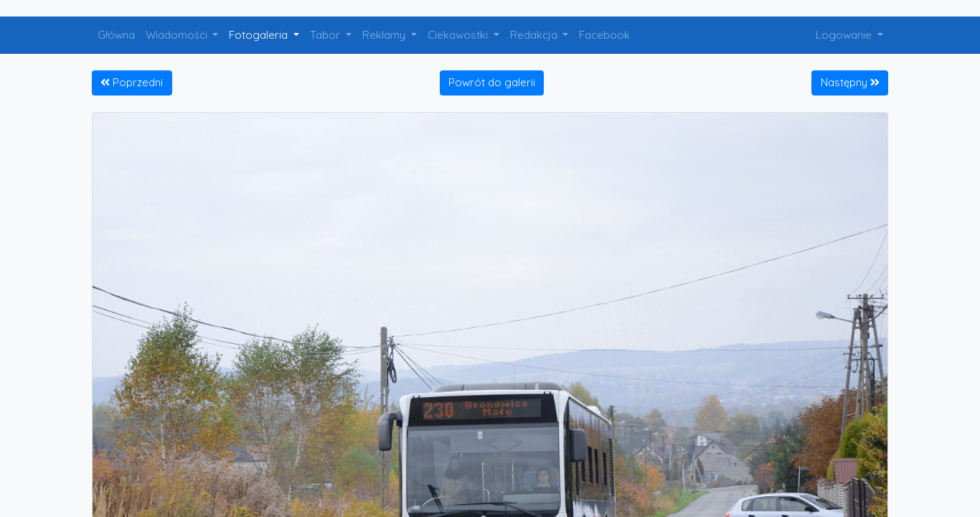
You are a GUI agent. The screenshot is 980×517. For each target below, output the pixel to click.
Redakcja (535, 35)
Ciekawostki (459, 35)
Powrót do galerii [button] (492, 82)
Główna (116, 35)
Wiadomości (178, 35)
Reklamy (385, 35)
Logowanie (845, 35)
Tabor (326, 35)
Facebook (604, 35)
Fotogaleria (260, 35)
